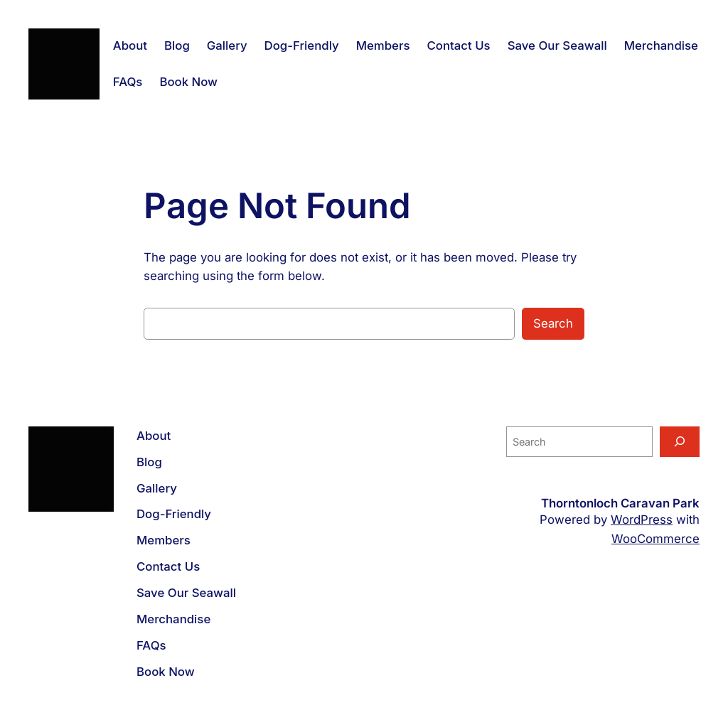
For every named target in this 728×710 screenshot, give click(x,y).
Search (553, 323)
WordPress (642, 520)
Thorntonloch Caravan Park (620, 503)
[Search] (680, 442)
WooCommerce (655, 539)
